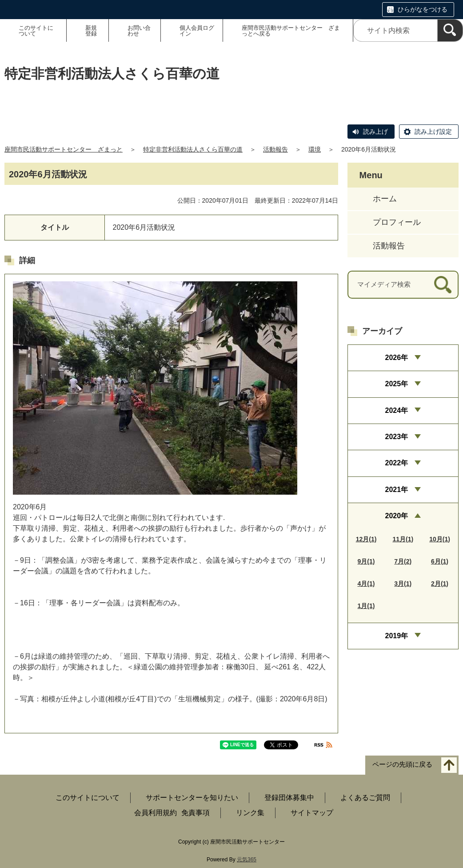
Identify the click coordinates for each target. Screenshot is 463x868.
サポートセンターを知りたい (192, 798)
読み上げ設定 (433, 132)
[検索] (450, 30)
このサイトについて (36, 31)
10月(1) (440, 539)
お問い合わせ (139, 31)
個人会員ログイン (197, 31)
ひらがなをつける (423, 9)
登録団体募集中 (289, 798)
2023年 (396, 437)
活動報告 (275, 149)
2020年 (396, 516)
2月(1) (440, 584)
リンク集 (250, 813)
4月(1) (366, 584)
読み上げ (375, 132)
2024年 (396, 410)
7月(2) (403, 561)
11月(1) (403, 539)
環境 (315, 149)
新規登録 (91, 31)
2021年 (396, 490)
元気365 (247, 860)
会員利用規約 (156, 813)
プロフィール (397, 222)
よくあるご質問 (365, 798)
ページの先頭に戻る (402, 765)
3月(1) (403, 584)
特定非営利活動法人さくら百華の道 (193, 149)
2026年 (396, 358)
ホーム (385, 199)
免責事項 (196, 813)
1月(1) (366, 606)
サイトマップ (312, 813)
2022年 (396, 463)
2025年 (396, 384)
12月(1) (366, 539)
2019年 (396, 636)
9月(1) (366, 561)
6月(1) (440, 561)
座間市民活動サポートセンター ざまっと (64, 149)
